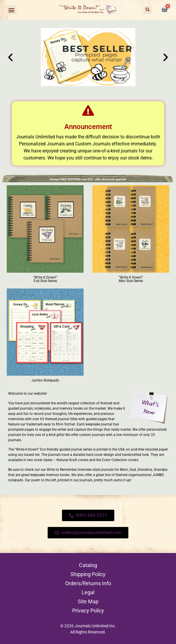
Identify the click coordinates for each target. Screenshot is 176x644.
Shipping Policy (88, 574)
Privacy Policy (88, 610)
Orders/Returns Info (88, 583)
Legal (88, 592)
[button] (12, 10)
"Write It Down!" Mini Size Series (131, 279)
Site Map (88, 601)
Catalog (88, 565)
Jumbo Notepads (45, 380)
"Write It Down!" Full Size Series (45, 279)
